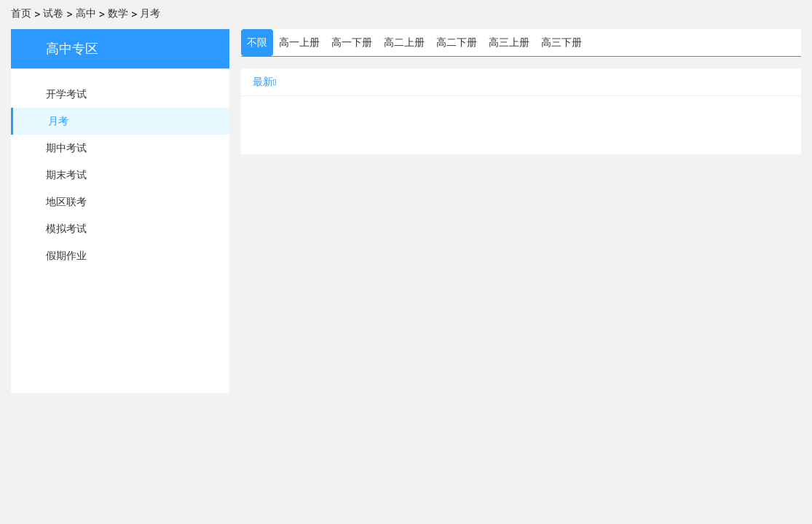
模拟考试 (66, 229)
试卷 (53, 13)
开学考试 (66, 94)
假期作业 (66, 255)
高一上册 (299, 42)
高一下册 (352, 42)
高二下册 (457, 42)
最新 (264, 82)
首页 (21, 13)
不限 (257, 42)
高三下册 (561, 42)
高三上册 (509, 42)
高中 (86, 13)
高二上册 (404, 42)
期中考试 (66, 148)
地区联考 (66, 202)
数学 (118, 13)
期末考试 (66, 175)
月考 (150, 13)
